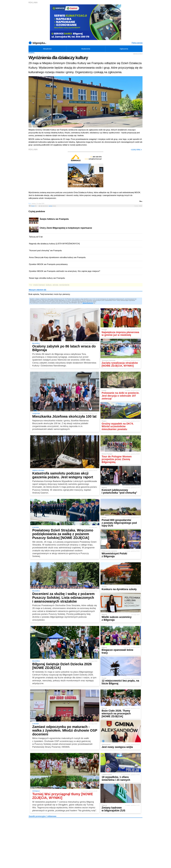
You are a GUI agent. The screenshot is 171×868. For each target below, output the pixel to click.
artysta (55, 285)
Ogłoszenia (124, 49)
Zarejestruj (90, 303)
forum (34, 206)
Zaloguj (85, 303)
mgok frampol (39, 285)
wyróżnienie (64, 285)
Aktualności (47, 49)
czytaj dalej (136, 150)
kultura (49, 285)
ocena (52, 206)
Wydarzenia (86, 49)
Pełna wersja (137, 43)
